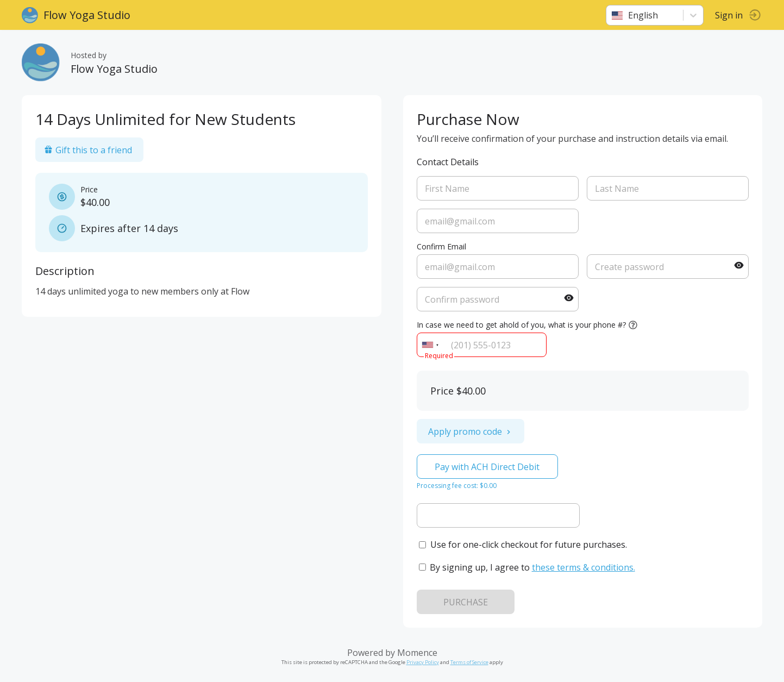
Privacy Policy (423, 662)
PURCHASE (466, 602)
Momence (417, 653)
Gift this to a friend (88, 150)
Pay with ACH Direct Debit (487, 467)
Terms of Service (469, 662)
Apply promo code (471, 431)
